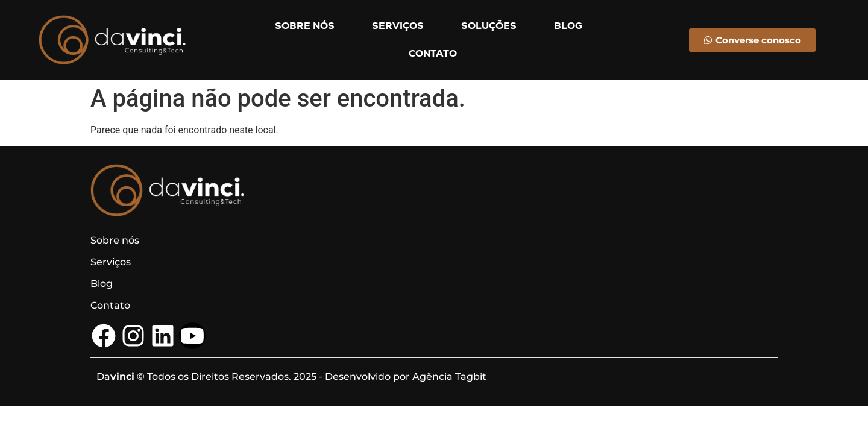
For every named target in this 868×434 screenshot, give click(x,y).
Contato (110, 305)
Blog (102, 284)
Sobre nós (115, 240)
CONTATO (433, 53)
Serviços (111, 262)
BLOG (568, 26)
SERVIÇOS (398, 26)
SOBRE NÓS (305, 26)
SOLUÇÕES (489, 26)
